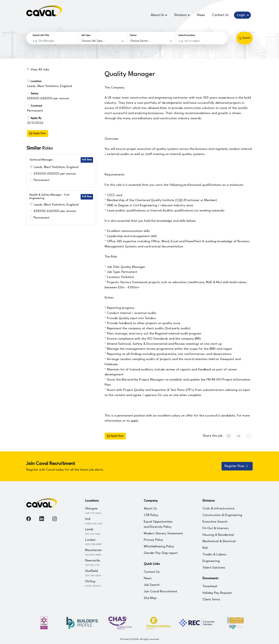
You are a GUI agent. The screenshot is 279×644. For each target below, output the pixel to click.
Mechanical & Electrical (219, 541)
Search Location (187, 35)
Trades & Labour (214, 555)
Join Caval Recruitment (160, 592)
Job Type (86, 35)
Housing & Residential (218, 535)
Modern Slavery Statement (163, 534)
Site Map (150, 598)
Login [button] (241, 15)
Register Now (237, 466)
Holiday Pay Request (217, 593)
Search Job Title (41, 35)
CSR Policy (151, 515)
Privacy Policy (153, 540)
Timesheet (210, 586)
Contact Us (220, 15)
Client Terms (211, 600)
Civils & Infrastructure (218, 509)
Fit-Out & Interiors (216, 528)
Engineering (211, 561)
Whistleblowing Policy (159, 547)
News (201, 15)
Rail (205, 548)
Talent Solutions (214, 568)
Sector (133, 35)
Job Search (152, 585)
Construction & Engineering (222, 515)
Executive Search (215, 522)
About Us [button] (157, 15)
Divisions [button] (181, 15)
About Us (150, 509)
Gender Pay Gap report (161, 553)
